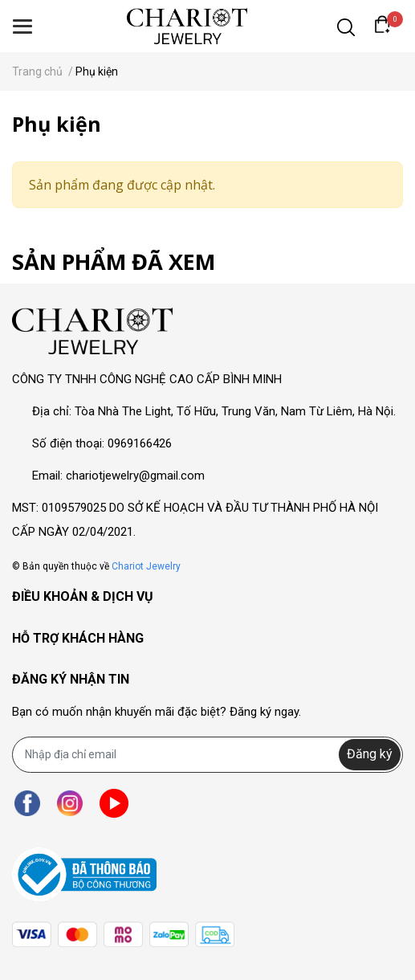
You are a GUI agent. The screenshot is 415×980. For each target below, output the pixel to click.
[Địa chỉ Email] (207, 755)
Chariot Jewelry (146, 566)
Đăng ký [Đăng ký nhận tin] (370, 754)
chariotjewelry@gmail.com (135, 476)
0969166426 (140, 443)
